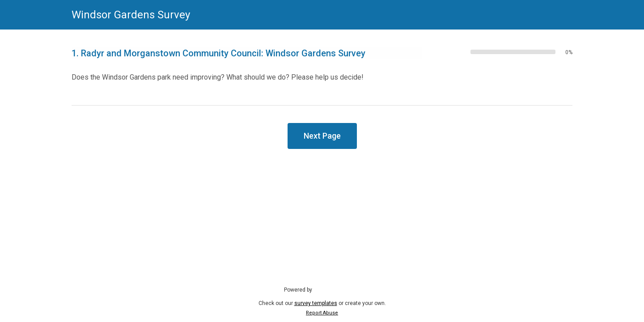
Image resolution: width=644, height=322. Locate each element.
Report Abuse (322, 313)
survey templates (316, 303)
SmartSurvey (338, 289)
